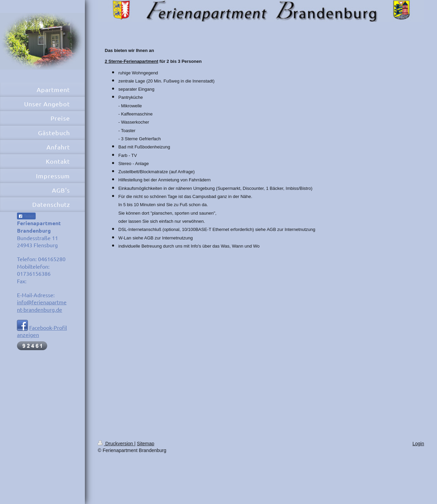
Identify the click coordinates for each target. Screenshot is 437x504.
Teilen (26, 216)
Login (418, 444)
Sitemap (145, 444)
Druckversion (116, 444)
